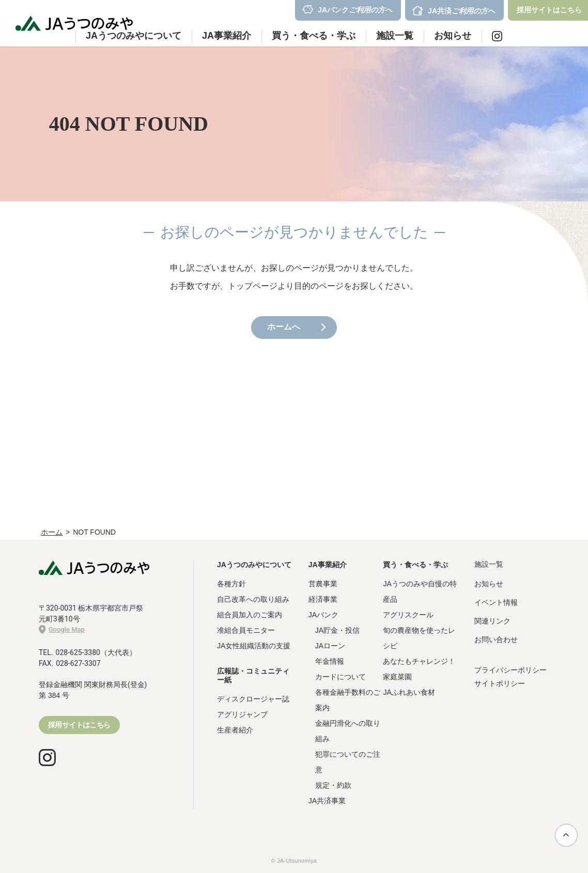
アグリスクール (408, 615)
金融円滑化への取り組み (348, 731)
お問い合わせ (496, 640)
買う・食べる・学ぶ (415, 565)
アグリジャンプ (242, 714)
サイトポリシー (500, 683)
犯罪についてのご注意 (348, 762)
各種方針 (231, 584)
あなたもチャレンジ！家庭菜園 (419, 669)
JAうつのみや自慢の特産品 (420, 591)
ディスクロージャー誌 (253, 699)
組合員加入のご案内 (250, 615)
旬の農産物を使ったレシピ (419, 638)
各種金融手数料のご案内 (348, 700)
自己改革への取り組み (253, 599)
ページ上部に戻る (566, 835)
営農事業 (323, 584)
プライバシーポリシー (510, 670)
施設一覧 (395, 36)
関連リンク (492, 621)
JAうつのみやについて (254, 565)
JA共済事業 (327, 801)
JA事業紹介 (328, 565)
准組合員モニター (246, 630)
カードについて (341, 677)
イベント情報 (496, 602)
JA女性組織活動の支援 (254, 646)
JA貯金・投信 (337, 630)
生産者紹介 (235, 730)
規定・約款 (333, 785)
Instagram (497, 36)
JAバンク (323, 615)
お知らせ (453, 36)
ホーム (52, 532)
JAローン (330, 646)
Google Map (62, 630)
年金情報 (330, 661)
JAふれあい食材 (409, 692)
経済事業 (323, 599)
